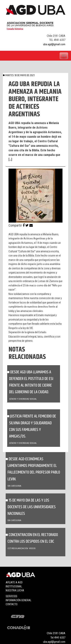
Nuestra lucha (15, 590)
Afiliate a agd (14, 582)
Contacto (12, 604)
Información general (18, 600)
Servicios (11, 596)
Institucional (14, 586)
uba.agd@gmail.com (54, 44)
